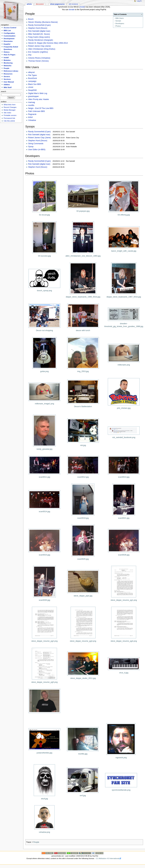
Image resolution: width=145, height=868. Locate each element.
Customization (10, 36)
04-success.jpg (44, 256)
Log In (139, 1)
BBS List (7, 30)
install (82, 7)
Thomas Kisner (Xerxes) (38, 61)
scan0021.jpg (124, 518)
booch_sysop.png (44, 291)
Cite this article (9, 121)
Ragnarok (32, 114)
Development (9, 39)
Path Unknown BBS (37, 111)
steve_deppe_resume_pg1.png (124, 600)
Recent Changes (10, 107)
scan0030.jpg (44, 600)
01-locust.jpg (44, 215)
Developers (120, 23)
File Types (33, 75)
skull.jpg (44, 799)
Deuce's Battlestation (83, 407)
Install (6, 58)
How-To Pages (9, 55)
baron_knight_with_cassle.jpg (124, 251)
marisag (32, 102)
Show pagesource (57, 4)
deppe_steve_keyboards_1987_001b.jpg (124, 297)
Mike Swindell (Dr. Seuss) (39, 34)
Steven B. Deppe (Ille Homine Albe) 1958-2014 (48, 43)
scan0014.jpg (44, 512)
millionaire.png (124, 365)
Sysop (31, 147)
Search (4, 91)
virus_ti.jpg (124, 673)
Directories (8, 41)
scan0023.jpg (44, 555)
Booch (31, 19)
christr (31, 87)
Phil (30, 55)
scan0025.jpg (83, 559)
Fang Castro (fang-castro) (39, 37)
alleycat (31, 72)
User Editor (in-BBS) (37, 150)
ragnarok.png (121, 758)
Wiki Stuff (8, 87)
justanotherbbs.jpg (45, 753)
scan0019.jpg (83, 518)
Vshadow (32, 120)
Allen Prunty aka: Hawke (39, 99)
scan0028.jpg (124, 555)
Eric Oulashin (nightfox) (38, 52)
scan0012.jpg (83, 477)
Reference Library (11, 71)
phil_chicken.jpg (124, 408)
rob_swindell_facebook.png (124, 437)
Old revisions (73, 4)
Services (7, 79)
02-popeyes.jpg (83, 211)
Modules (7, 60)
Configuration (9, 33)
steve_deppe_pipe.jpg (83, 596)
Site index (7, 113)
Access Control (10, 28)
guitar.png (45, 371)
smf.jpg (83, 796)
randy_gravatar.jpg (44, 449)
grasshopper (34, 96)
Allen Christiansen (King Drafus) (42, 49)
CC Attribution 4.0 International (107, 858)
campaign (32, 81)
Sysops (118, 21)
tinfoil (30, 117)
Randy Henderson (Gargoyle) (41, 40)
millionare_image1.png (45, 404)
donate (72, 10)
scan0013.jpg (124, 477)
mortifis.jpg (83, 754)
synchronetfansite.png (121, 790)
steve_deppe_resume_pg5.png (44, 682)
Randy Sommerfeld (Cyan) (39, 25)
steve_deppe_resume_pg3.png (83, 641)
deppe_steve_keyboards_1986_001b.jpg (83, 297)
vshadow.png (44, 832)
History (7, 52)
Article (29, 4)
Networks (7, 66)
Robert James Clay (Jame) (40, 46)
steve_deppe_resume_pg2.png (44, 641)
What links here (10, 105)
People (36, 842)
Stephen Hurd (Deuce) (38, 28)
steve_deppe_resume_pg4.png (124, 641)
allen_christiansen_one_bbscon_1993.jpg (83, 256)
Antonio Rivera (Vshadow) (39, 58)
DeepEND (32, 90)
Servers (7, 76)
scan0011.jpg (44, 477)
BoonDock (33, 78)
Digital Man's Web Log (38, 93)
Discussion (40, 4)
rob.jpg (83, 445)
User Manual (9, 82)
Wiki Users (120, 18)
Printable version (10, 115)
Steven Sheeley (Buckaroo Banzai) (43, 22)
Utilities (7, 85)
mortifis (31, 105)
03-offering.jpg (124, 215)
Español (7, 44)
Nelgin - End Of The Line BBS (41, 108)
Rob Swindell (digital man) (39, 31)
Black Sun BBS (35, 84)
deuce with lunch (83, 330)
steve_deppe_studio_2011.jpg (83, 678)
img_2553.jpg (83, 371)
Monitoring (8, 63)
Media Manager (10, 110)
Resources (8, 74)
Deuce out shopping (44, 330)
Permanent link (9, 118)
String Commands (36, 144)
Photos (118, 26)
